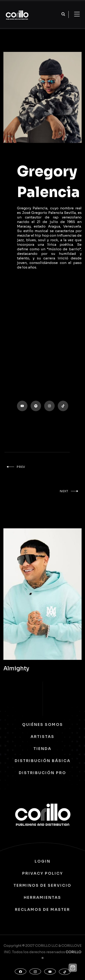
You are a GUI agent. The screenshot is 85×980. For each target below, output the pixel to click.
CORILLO (74, 952)
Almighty (16, 669)
